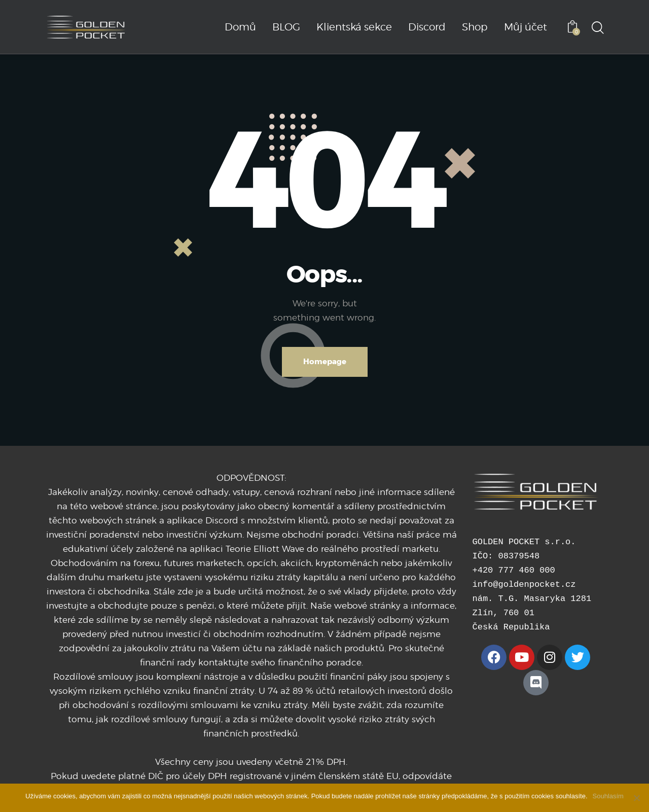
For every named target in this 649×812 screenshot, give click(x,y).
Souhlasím (608, 796)
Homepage (325, 362)
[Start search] (597, 28)
